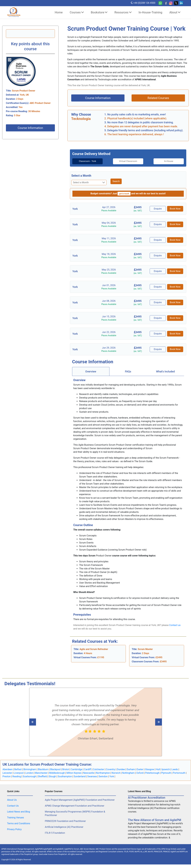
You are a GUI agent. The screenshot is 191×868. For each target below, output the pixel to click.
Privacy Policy (14, 829)
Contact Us (13, 806)
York (112, 776)
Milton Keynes (74, 773)
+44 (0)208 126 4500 (143, 3)
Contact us (175, 625)
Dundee (121, 769)
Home (59, 12)
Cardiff (87, 769)
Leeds (175, 769)
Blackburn (43, 769)
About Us (12, 800)
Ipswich (166, 769)
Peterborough (152, 773)
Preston (7, 776)
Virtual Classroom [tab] (128, 161)
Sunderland (80, 776)
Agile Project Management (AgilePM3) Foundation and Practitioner (80, 800)
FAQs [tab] (128, 371)
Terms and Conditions (19, 823)
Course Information (30, 128)
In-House (171, 161)
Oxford (140, 773)
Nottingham (128, 773)
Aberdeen (8, 769)
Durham (131, 769)
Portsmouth (179, 773)
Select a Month (81, 176)
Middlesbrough (57, 773)
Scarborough (29, 776)
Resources (123, 12)
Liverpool (19, 773)
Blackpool (55, 769)
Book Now (175, 209)
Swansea (92, 776)
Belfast (18, 769)
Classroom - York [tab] (85, 161)
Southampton (65, 776)
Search (116, 181)
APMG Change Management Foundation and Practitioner (75, 806)
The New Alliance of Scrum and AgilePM (154, 820)
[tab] (85, 161)
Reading (17, 776)
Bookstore (99, 12)
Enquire (158, 209)
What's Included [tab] (165, 371)
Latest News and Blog (19, 812)
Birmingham (30, 769)
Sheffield (42, 776)
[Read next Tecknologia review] (39, 722)
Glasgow (150, 769)
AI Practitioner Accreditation (147, 798)
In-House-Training (151, 12)
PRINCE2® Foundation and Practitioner (65, 821)
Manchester (41, 773)
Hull (158, 769)
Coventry (111, 769)
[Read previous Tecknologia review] (152, 722)
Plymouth (166, 773)
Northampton (103, 773)
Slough (52, 776)
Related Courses (158, 98)
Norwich (116, 773)
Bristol (66, 769)
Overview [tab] (91, 371)
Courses (77, 12)
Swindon (103, 776)
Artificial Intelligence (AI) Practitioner (64, 827)
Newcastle (89, 773)
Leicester (7, 773)
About (175, 12)
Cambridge (77, 769)
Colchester (99, 769)
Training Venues (15, 818)
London (29, 773)
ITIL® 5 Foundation (55, 833)
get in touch (124, 194)
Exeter (140, 769)
